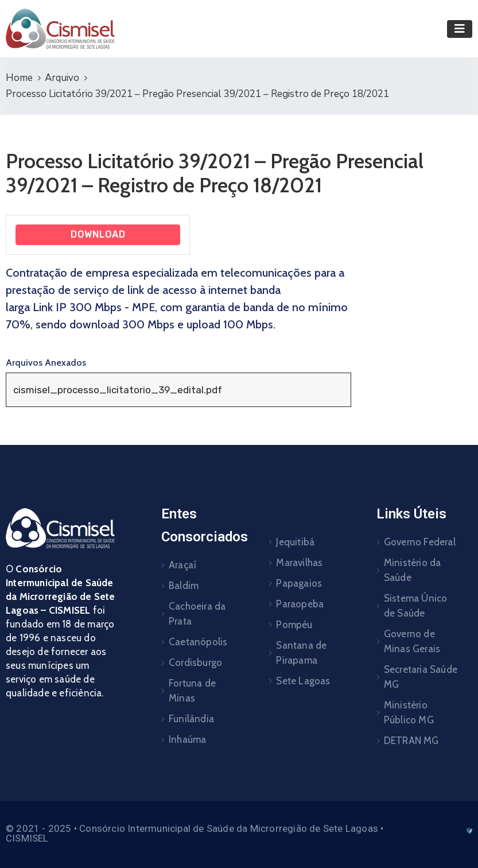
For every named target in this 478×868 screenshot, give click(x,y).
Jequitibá (295, 542)
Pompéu (294, 625)
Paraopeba (300, 604)
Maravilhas (299, 563)
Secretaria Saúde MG (421, 677)
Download (98, 235)
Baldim (184, 586)
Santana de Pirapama (301, 653)
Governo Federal (420, 542)
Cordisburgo (195, 662)
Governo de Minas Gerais (412, 641)
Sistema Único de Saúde (416, 606)
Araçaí (182, 565)
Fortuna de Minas (192, 691)
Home (19, 78)
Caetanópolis (198, 642)
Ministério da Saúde (413, 570)
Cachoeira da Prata (197, 614)
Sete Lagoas (303, 681)
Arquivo (62, 78)
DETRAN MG (411, 741)
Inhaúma (187, 739)
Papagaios (299, 583)
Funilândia (191, 719)
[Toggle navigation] (460, 29)
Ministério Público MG (409, 712)
